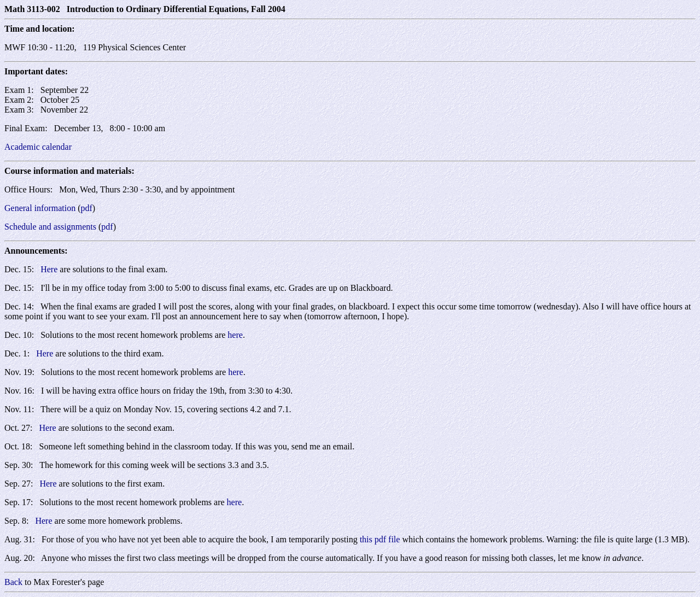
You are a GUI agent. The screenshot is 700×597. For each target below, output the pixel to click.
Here (49, 269)
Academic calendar (38, 147)
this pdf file (380, 539)
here (235, 335)
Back (13, 582)
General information (40, 208)
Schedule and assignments (50, 227)
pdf (87, 208)
